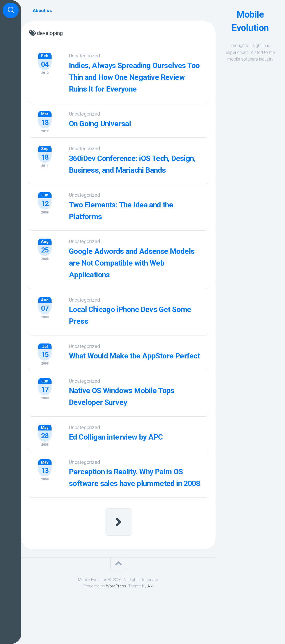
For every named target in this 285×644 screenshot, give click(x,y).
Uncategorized (90, 56)
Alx (150, 627)
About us (42, 10)
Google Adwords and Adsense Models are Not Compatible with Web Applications (136, 283)
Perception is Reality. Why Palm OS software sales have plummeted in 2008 (135, 513)
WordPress (116, 627)
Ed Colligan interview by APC (130, 467)
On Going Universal (112, 134)
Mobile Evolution (250, 21)
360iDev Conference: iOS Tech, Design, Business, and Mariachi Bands (134, 180)
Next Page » (119, 563)
